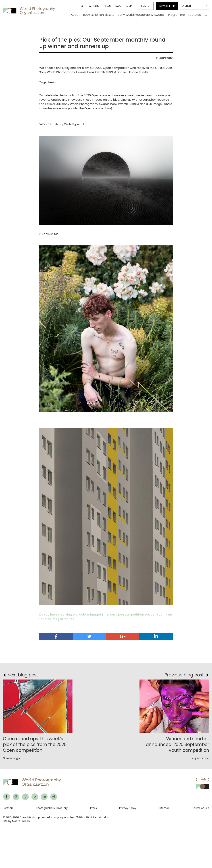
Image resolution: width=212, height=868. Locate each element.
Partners (93, 6)
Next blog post (23, 675)
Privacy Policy (128, 808)
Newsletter (167, 6)
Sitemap (164, 808)
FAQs (118, 6)
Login (129, 6)
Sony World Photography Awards (141, 15)
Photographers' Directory (52, 808)
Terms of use (201, 808)
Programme (176, 15)
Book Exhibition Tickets (99, 15)
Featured (195, 15)
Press (107, 6)
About (75, 15)
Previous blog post (184, 675)
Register (145, 6)
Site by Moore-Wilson (16, 821)
